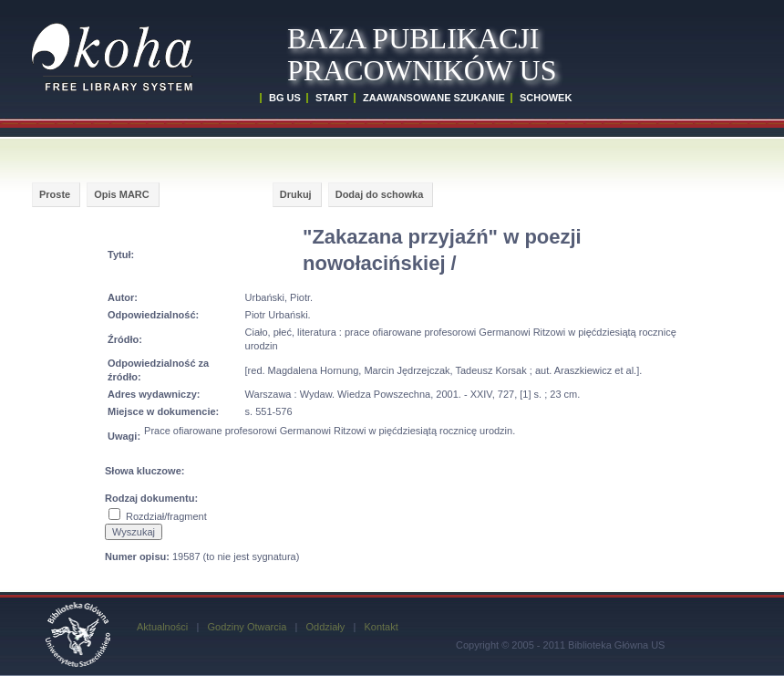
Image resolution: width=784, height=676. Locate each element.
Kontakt (381, 627)
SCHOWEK (546, 98)
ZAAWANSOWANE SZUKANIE (434, 98)
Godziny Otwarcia (247, 627)
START (332, 98)
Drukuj (296, 194)
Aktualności (162, 627)
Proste (55, 194)
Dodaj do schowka (380, 194)
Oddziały (325, 627)
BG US (285, 98)
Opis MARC (122, 194)
